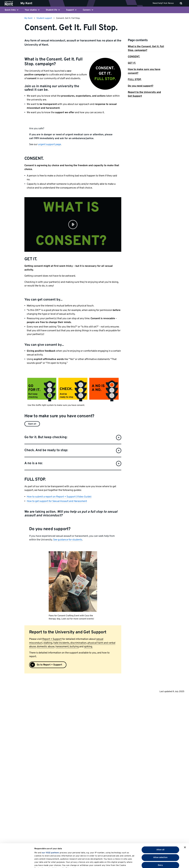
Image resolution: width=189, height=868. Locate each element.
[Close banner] (185, 825)
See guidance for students (68, 540)
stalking (48, 643)
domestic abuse (46, 647)
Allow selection (160, 835)
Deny (160, 843)
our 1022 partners (51, 830)
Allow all (160, 827)
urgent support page (49, 144)
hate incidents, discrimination (70, 643)
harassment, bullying (67, 647)
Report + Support (52, 639)
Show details (136, 863)
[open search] (181, 3)
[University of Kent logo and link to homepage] (11, 3)
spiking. (88, 647)
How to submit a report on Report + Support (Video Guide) (59, 497)
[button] (73, 224)
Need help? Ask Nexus (163, 3)
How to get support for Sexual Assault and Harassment (57, 501)
